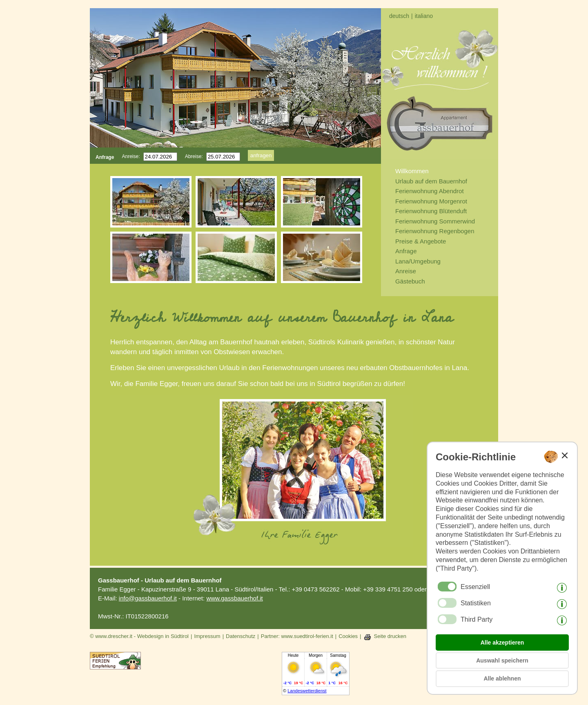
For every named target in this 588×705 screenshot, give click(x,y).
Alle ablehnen (502, 678)
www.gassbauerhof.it (234, 598)
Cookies (348, 636)
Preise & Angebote (421, 241)
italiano (424, 16)
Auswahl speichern (502, 660)
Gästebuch (410, 281)
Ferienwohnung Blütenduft (431, 211)
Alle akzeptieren (502, 643)
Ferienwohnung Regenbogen (435, 231)
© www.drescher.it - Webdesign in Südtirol (139, 636)
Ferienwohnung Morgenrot (431, 201)
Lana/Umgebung (418, 261)
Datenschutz (241, 636)
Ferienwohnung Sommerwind (435, 221)
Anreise (406, 271)
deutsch (399, 16)
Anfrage (406, 251)
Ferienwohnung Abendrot (430, 191)
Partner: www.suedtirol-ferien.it (297, 636)
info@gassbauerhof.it (148, 598)
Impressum (207, 636)
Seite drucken (390, 636)
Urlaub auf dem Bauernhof (431, 181)
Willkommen (412, 171)
